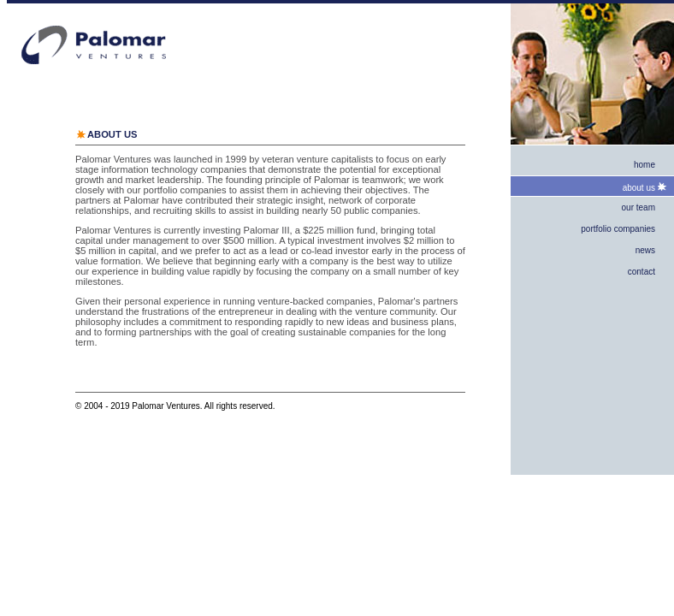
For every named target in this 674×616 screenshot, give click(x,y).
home (644, 165)
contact (641, 272)
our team (639, 207)
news (645, 250)
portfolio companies (618, 229)
